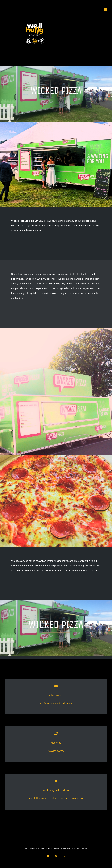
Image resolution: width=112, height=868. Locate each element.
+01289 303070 (56, 751)
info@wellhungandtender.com (56, 703)
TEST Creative (81, 848)
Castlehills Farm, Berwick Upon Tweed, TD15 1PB (56, 798)
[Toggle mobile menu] (106, 10)
